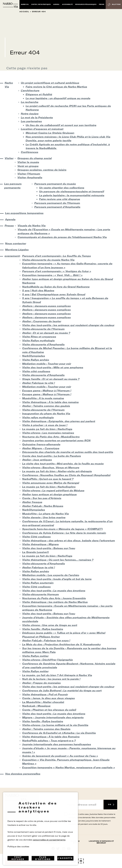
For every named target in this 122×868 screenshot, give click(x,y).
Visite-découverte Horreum (41, 594)
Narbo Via (25, 4)
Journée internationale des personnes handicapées (57, 744)
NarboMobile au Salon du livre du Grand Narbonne (56, 287)
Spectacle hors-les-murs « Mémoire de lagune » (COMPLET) (62, 529)
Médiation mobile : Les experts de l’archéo (51, 575)
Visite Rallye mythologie (38, 341)
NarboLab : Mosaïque (36, 706)
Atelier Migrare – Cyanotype (41, 448)
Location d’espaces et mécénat (42, 129)
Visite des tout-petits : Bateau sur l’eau (49, 548)
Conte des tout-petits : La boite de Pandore (52, 456)
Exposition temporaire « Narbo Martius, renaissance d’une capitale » (69, 767)
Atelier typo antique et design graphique (49, 494)
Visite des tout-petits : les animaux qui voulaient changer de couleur (68, 325)
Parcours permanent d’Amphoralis (57, 207)
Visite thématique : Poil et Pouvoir (45, 694)
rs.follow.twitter (58, 849)
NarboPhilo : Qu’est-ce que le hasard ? (48, 479)
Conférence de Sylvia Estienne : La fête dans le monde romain (64, 533)
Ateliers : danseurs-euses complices (46, 306)
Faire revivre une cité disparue (60, 199)
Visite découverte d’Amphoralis (43, 344)
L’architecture (30, 90)
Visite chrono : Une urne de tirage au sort (50, 625)
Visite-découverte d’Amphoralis (44, 564)
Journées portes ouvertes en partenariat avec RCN (56, 440)
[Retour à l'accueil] (10, 5)
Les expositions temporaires (24, 213)
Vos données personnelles (23, 774)
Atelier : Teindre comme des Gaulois (46, 729)
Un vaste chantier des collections (62, 188)
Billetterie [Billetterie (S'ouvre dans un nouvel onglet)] (116, 4)
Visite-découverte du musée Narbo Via (48, 260)
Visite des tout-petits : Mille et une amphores (53, 367)
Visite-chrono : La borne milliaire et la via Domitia (55, 725)
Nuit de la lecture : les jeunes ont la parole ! (51, 679)
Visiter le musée (28, 162)
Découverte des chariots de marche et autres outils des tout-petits (68, 452)
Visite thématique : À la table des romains (50, 402)
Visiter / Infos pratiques (41, 4)
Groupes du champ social (35, 158)
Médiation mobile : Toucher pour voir (47, 364)
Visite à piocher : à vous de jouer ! (45, 425)
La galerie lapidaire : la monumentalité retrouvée (72, 195)
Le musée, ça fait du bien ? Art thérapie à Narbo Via (57, 675)
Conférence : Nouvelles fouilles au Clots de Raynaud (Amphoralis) (66, 475)
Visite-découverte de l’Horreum (43, 329)
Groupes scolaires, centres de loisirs (42, 170)
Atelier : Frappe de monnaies (41, 683)
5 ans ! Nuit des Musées (38, 290)
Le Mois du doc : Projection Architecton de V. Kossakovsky (61, 644)
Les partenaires (31, 121)
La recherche (30, 102)
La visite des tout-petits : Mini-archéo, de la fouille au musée (63, 464)
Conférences (30, 152)
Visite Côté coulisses (36, 537)
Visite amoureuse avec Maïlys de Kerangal (51, 483)
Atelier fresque (32, 502)
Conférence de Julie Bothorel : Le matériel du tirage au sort (62, 691)
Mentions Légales (17, 250)
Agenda (56, 4)
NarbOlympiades (34, 356)
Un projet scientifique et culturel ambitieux (50, 83)
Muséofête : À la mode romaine (43, 398)
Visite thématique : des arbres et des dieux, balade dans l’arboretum (69, 541)
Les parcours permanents (13, 186)
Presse (102, 4)
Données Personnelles (53, 842)
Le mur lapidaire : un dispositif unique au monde (58, 98)
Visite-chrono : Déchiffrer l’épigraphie (48, 660)
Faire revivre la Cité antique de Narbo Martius (56, 87)
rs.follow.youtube (69, 849)
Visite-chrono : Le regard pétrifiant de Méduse (53, 491)
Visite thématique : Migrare (40, 544)
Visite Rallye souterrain (38, 583)
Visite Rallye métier (35, 656)
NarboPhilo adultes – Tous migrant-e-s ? (49, 741)
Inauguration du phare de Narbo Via (46, 414)
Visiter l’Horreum (29, 174)
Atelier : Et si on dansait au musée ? (46, 333)
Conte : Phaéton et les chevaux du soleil (49, 710)
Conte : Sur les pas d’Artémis (42, 498)
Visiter (9, 158)
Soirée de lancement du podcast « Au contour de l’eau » (60, 756)
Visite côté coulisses (36, 371)
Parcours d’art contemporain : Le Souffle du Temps (57, 256)
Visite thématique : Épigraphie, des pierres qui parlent (59, 421)
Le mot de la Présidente (37, 118)
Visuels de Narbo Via (32, 226)
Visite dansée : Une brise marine (44, 517)
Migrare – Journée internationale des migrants (53, 717)
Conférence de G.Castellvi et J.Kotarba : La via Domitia (59, 733)
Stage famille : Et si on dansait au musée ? (51, 379)
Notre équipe (30, 114)
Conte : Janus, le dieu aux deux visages (48, 698)
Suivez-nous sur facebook (53, 849)
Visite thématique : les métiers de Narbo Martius (55, 602)
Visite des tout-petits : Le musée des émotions (54, 591)
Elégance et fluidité (39, 94)
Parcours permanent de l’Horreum (57, 203)
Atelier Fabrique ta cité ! (39, 383)
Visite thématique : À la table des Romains (51, 737)
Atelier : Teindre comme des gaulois (46, 406)
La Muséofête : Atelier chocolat (43, 702)
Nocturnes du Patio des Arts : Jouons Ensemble (54, 598)
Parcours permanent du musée (55, 184)
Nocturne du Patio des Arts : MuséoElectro (51, 437)
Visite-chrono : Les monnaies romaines (48, 433)
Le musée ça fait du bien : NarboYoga (47, 429)
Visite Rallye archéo (36, 360)
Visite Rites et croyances (39, 337)
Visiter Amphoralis (30, 177)
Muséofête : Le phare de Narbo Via (45, 514)
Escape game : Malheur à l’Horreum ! (47, 391)
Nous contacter (16, 243)
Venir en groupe (28, 166)
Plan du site (75, 842)
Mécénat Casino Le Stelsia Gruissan (50, 133)
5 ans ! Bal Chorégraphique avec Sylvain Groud (54, 294)
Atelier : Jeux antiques (37, 460)
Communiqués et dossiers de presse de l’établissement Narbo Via (62, 237)
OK (110, 805)
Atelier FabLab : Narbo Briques (43, 506)
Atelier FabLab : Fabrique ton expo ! (46, 640)
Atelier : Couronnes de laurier (42, 321)
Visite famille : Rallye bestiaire (43, 629)
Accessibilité (67, 4)
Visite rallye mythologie (38, 417)
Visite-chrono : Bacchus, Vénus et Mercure (51, 468)
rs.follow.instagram (64, 849)
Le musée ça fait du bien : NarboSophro (49, 487)
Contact (10, 842)
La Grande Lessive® (36, 552)
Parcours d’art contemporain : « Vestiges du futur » (57, 271)
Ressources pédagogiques (86, 4)
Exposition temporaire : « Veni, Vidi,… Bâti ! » (52, 275)
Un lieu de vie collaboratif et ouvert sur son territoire (61, 125)
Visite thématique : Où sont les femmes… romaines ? (58, 560)
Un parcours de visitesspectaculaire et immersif (72, 191)
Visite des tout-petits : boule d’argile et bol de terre (57, 579)
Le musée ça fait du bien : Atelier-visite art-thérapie (57, 471)
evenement (11, 256)
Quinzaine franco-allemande (41, 444)
